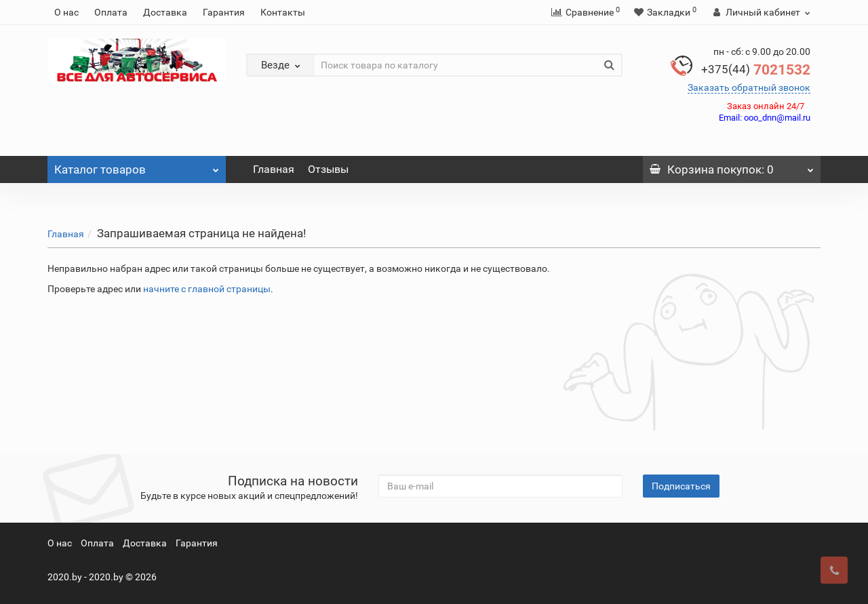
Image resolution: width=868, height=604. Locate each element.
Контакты (283, 12)
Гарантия (224, 12)
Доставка (165, 12)
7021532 (756, 70)
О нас (66, 12)
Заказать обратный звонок (749, 87)
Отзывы (328, 169)
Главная (274, 169)
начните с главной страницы (207, 289)
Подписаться (681, 486)
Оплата (111, 12)
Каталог (137, 166)
